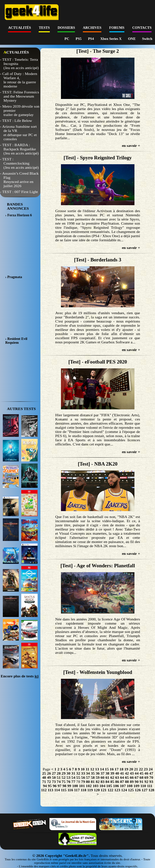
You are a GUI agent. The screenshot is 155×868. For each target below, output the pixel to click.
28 (59, 773)
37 (103, 773)
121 (104, 790)
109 (136, 786)
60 (103, 777)
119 (90, 790)
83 (103, 782)
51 (59, 777)
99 (69, 786)
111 (150, 786)
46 (146, 773)
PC (67, 39)
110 (143, 786)
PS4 (91, 39)
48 (44, 777)
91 (142, 782)
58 (93, 777)
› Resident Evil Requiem (16, 341)
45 (142, 773)
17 (117, 769)
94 (45, 786)
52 (64, 777)
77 (73, 782)
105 (109, 786)
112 (44, 790)
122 (111, 790)
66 (132, 777)
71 (44, 782)
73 (54, 782)
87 (122, 782)
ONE (132, 39)
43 (132, 773)
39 (112, 773)
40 (117, 773)
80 (88, 782)
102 (89, 786)
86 (117, 782)
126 (138, 790)
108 (130, 786)
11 (88, 769)
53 (68, 777)
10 (83, 769)
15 (107, 769)
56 (83, 777)
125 (131, 790)
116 (70, 790)
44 (137, 773)
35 (93, 773)
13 (97, 769)
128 (151, 790)
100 (75, 786)
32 (78, 773)
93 (151, 782)
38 (107, 773)
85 (112, 782)
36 (98, 773)
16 (112, 769)
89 (132, 782)
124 (124, 790)
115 (64, 790)
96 (55, 786)
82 (98, 782)
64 (122, 777)
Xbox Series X (111, 39)
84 (107, 782)
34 (88, 773)
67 (137, 777)
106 (116, 786)
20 (131, 769)
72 (49, 782)
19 (126, 769)
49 (49, 777)
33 (83, 773)
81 (93, 782)
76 (68, 782)
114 (57, 790)
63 (117, 777)
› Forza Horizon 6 (18, 215)
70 (151, 777)
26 (49, 773)
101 (82, 786)
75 (64, 782)
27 (54, 773)
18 (121, 769)
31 (73, 773)
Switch (147, 39)
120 (97, 790)
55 (78, 777)
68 (142, 777)
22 (141, 769)
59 (98, 777)
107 (123, 786)
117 (77, 790)
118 (84, 790)
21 (136, 769)
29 (64, 773)
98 (64, 786)
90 (137, 782)
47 (151, 773)
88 (127, 782)
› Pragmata (14, 277)
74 (59, 782)
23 (146, 769)
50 (54, 777)
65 (127, 777)
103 (96, 786)
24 (151, 769)
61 (107, 777)
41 (122, 773)
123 (117, 790)
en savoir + (131, 145)
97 (59, 786)
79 (83, 782)
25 (44, 773)
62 (112, 777)
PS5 (79, 39)
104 (102, 786)
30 (68, 773)
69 (146, 777)
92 (146, 782)
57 (88, 777)
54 (73, 777)
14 (102, 769)
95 (50, 786)
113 (51, 790)
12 (92, 769)
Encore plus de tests (20, 676)
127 (145, 790)
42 (127, 773)
